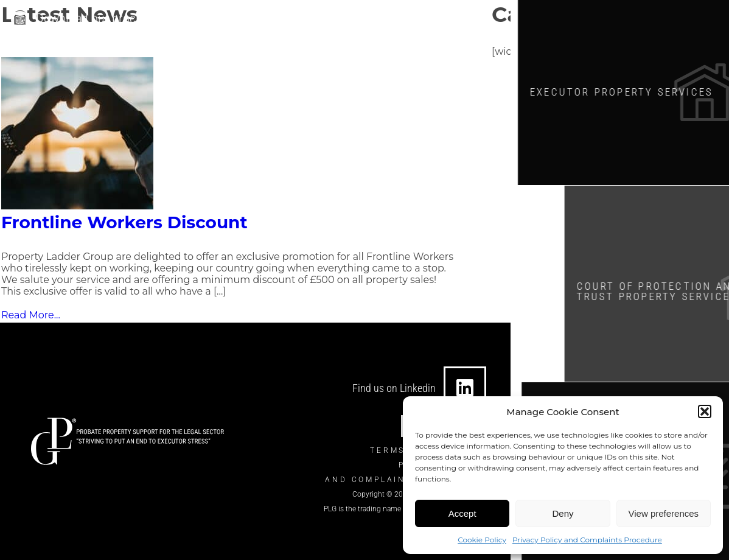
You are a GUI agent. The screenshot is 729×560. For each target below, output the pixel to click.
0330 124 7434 (424, 20)
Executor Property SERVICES (631, 91)
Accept (462, 513)
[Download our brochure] (20, 18)
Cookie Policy (482, 540)
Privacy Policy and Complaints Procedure (587, 540)
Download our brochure (98, 16)
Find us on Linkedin (394, 388)
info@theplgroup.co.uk (308, 20)
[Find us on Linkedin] (465, 388)
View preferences (664, 513)
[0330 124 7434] (376, 19)
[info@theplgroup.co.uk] (244, 20)
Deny (563, 513)
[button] (705, 411)
